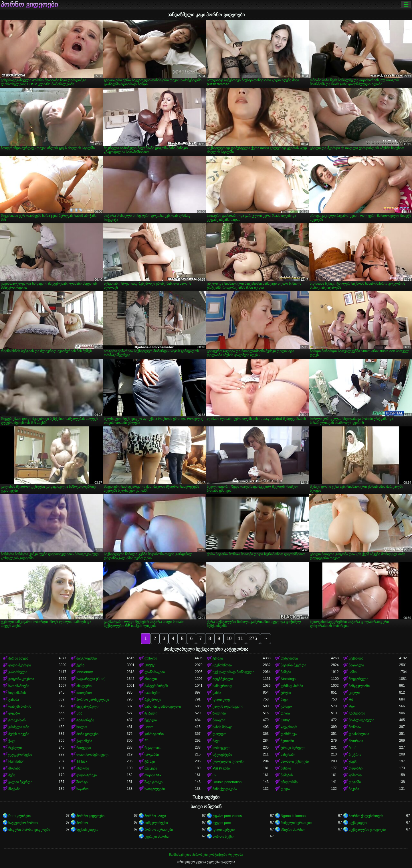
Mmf (352, 748)
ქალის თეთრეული (228, 706)
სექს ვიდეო (358, 823)
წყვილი (151, 720)
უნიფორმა (289, 782)
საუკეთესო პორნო (23, 823)
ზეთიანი (287, 741)
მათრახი (356, 741)
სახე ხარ (288, 755)
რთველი (84, 748)
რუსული (15, 748)
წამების (287, 775)
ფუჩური (151, 658)
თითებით (84, 693)
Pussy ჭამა (221, 768)
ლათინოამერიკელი (93, 755)
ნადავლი (356, 665)
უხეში (353, 761)
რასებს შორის (20, 706)
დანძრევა (289, 734)
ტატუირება (85, 720)
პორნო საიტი (155, 816)
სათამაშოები (19, 686)
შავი (284, 700)
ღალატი (356, 768)
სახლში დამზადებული (163, 706)
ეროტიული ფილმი (228, 761)
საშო (353, 672)
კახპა (217, 693)
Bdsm (149, 727)
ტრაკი (218, 658)
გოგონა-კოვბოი (21, 679)
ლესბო (14, 713)
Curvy (285, 720)
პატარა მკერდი (293, 665)
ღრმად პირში (292, 686)
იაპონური (152, 693)
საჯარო (82, 789)
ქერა (80, 665)
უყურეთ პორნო (157, 836)
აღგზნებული (223, 679)
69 (214, 775)
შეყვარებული (87, 706)
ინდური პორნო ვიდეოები (29, 830)
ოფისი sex (153, 775)
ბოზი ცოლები (87, 734)
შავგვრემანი (87, 658)
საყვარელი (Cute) (91, 679)
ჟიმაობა (355, 775)
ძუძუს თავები (19, 734)
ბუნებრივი (153, 700)
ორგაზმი (152, 755)
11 (241, 638)
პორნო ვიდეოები (29, 5)
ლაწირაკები (155, 672)
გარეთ (286, 706)
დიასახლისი (359, 734)
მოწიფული (221, 748)
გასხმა (14, 700)
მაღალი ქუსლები (295, 761)
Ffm (147, 741)
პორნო (82, 823)
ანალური (84, 686)
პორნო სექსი (223, 836)
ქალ (12, 741)
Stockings (288, 679)
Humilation (16, 761)
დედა (285, 713)
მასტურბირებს (156, 686)
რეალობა (152, 748)
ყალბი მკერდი (20, 782)
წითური (219, 720)
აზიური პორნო (293, 830)
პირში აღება (18, 658)
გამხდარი (357, 713)
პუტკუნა (151, 768)
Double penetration (227, 782)
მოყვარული (358, 679)
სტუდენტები (222, 755)
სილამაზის (17, 693)
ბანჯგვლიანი (359, 686)
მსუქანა (14, 768)
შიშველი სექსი (156, 823)
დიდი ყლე (221, 700)
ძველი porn (222, 823)
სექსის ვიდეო (87, 830)
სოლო (82, 727)
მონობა (355, 727)
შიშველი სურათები (296, 823)
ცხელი (354, 693)
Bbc (79, 713)
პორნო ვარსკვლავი (93, 700)
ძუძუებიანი (289, 658)
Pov (352, 706)
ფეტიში (355, 782)
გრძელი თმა (19, 727)
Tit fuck (82, 761)
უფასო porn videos (227, 816)
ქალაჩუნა (84, 741)
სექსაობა (356, 658)
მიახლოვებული (362, 720)
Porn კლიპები (19, 816)
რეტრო (355, 755)
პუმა (12, 775)
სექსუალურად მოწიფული (233, 672)
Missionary (85, 672)
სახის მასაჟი (222, 727)
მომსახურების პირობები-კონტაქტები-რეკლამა (206, 855)
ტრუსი (286, 693)
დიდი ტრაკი (87, 775)
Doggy (149, 665)
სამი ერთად (222, 686)
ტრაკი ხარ (17, 720)
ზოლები (219, 713)
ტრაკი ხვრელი (293, 748)
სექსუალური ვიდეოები (367, 830)
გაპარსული (18, 672)
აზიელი (151, 679)
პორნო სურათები (159, 830)
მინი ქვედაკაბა (225, 789)
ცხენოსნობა (222, 665)
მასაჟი (286, 768)
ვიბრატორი (154, 734)
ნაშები (286, 672)
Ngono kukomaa (293, 816)
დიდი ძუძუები (224, 830)
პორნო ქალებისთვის (366, 816)
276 (253, 638)
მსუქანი (14, 789)
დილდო (219, 734)
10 (229, 638)
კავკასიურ (289, 727)
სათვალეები (155, 789)
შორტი (82, 782)
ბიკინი (354, 789)
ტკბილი (151, 713)
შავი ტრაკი (153, 782)
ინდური (83, 768)
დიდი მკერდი (20, 665)
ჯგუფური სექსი (20, 755)
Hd (351, 700)
